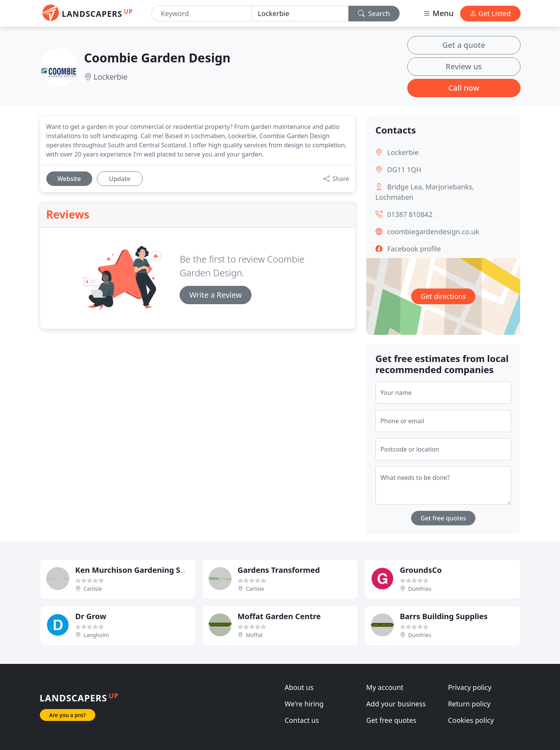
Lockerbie (111, 77)
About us (299, 687)
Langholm (96, 635)
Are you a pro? (68, 715)
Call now (464, 88)
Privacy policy (470, 687)
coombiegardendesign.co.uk (433, 232)
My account (385, 687)
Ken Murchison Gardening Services (141, 570)
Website (69, 179)
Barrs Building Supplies (444, 616)
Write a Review (215, 295)
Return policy (469, 704)
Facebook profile (414, 249)
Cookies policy (471, 720)
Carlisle (93, 589)
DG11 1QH (404, 170)
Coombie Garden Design (158, 58)
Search (374, 13)
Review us (464, 66)
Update (120, 179)
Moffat (254, 635)
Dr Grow (91, 616)
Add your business (396, 704)
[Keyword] (202, 14)
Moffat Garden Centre (279, 616)
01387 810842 (410, 214)
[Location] (300, 14)
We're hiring (304, 704)
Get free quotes (443, 518)
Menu (438, 13)
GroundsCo (421, 570)
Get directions (443, 296)
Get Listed (490, 13)
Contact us (302, 720)
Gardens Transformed (279, 570)
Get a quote (464, 45)
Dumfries (420, 589)
